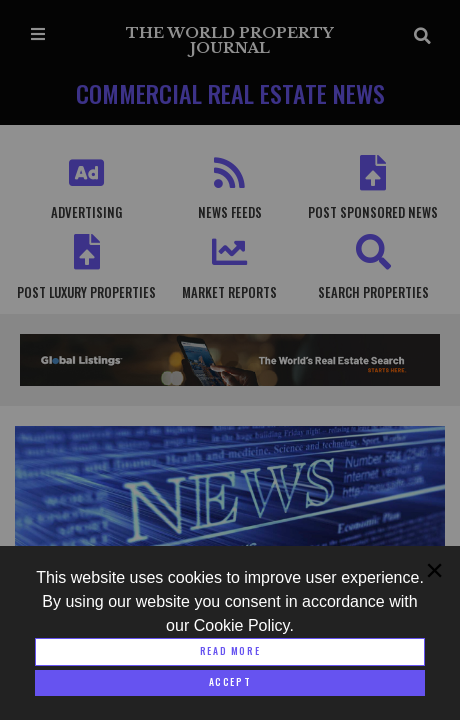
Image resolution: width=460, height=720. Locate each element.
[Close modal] (230, 683)
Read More (230, 651)
